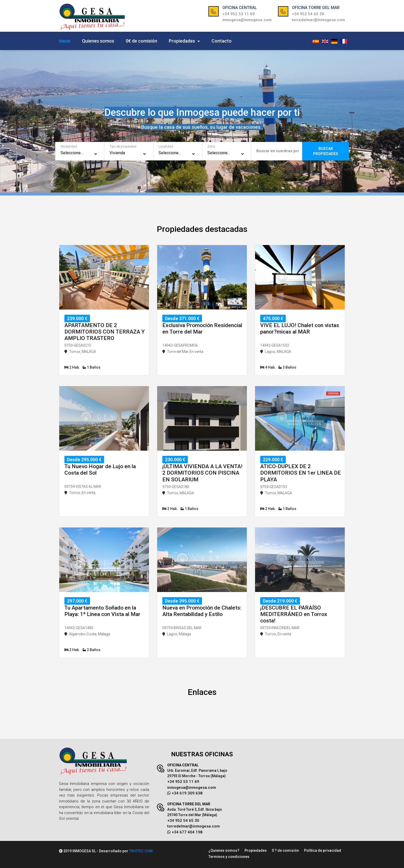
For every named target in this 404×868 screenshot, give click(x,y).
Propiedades (182, 41)
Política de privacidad (323, 850)
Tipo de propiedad (123, 146)
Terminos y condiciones (229, 857)
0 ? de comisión (285, 850)
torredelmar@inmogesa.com (318, 20)
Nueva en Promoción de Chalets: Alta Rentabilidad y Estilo (202, 611)
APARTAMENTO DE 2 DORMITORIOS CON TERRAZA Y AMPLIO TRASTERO (105, 332)
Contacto (222, 41)
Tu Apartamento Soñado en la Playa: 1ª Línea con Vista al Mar (102, 611)
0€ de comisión (141, 41)
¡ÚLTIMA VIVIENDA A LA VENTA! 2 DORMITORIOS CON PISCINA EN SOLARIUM (202, 473)
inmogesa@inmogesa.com (247, 20)
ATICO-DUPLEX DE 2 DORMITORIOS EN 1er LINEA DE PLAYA (301, 473)
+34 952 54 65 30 (308, 14)
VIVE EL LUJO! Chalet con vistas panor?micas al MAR (300, 328)
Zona (211, 146)
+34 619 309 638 (185, 793)
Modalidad (69, 146)
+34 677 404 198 (185, 832)
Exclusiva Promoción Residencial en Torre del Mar (202, 328)
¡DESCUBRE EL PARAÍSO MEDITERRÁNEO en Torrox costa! (294, 614)
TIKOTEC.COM (141, 851)
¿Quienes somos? (224, 850)
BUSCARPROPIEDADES (326, 151)
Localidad (166, 146)
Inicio (65, 41)
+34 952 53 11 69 (239, 14)
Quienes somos (98, 41)
